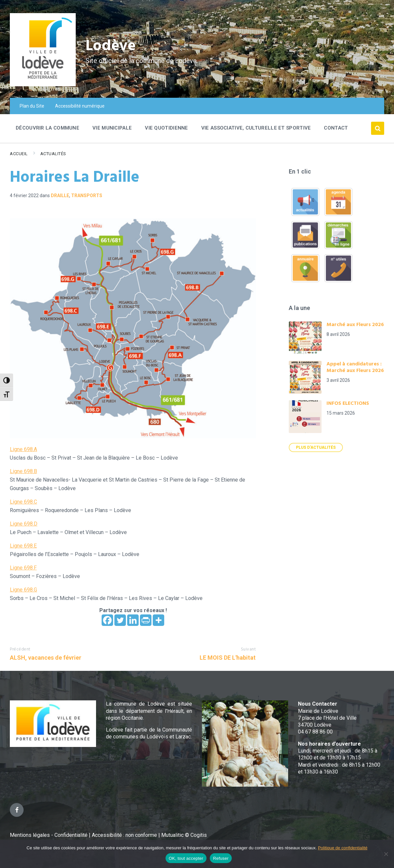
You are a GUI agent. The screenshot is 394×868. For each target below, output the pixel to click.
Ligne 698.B (23, 471)
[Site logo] (43, 84)
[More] (158, 620)
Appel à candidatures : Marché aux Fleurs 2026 (355, 367)
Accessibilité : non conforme (125, 835)
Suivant (248, 649)
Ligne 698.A (23, 449)
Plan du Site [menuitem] (32, 106)
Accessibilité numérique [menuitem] (80, 106)
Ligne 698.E (23, 546)
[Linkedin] (133, 620)
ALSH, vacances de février (46, 658)
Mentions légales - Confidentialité (49, 835)
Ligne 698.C (23, 502)
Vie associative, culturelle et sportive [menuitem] (256, 128)
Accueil (19, 154)
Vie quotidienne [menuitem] (167, 128)
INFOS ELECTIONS (348, 403)
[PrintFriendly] (146, 620)
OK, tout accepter (186, 858)
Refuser (221, 858)
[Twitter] (120, 620)
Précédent (20, 649)
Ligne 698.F (23, 568)
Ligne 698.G (23, 590)
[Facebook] (107, 620)
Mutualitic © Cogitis (184, 835)
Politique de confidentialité (343, 848)
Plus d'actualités (316, 447)
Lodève (112, 46)
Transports (87, 196)
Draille (60, 196)
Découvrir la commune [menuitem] (48, 128)
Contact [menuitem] (336, 128)
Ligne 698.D (24, 524)
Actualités (53, 154)
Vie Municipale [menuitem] (112, 128)
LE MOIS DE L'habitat (228, 658)
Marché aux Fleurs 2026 (355, 325)
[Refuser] (386, 854)
